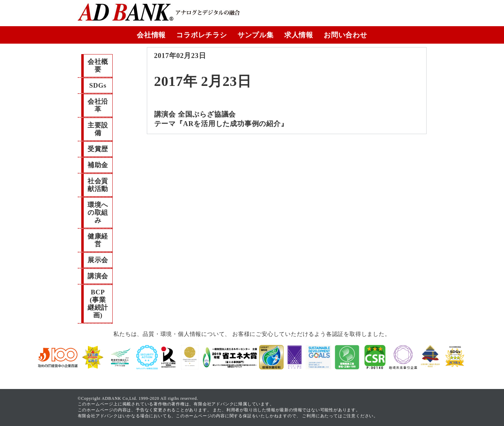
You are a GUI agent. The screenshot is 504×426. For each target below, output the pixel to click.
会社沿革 (98, 105)
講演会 (98, 276)
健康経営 (98, 240)
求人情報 (299, 35)
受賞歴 (98, 149)
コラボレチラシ (202, 35)
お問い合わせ (345, 35)
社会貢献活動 (98, 185)
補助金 (98, 165)
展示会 (98, 260)
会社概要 (98, 65)
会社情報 (151, 35)
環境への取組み (98, 212)
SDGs (98, 85)
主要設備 (98, 129)
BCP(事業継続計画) (98, 304)
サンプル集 (256, 35)
